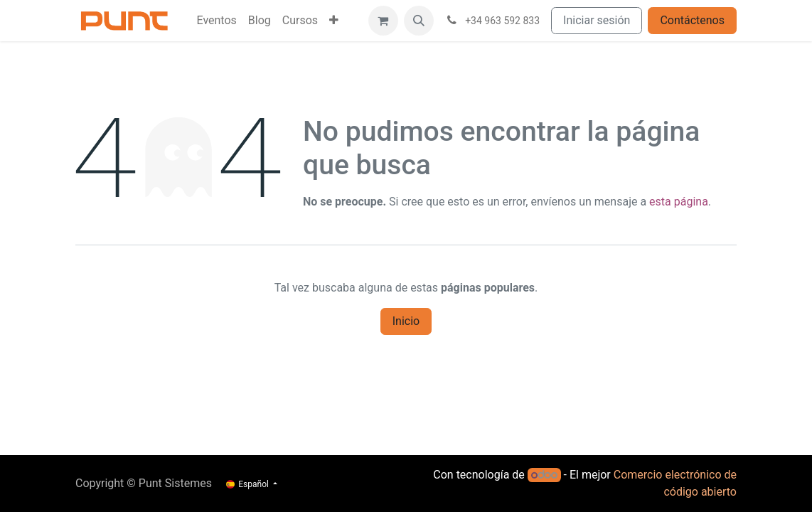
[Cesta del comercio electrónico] (383, 21)
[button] (419, 21)
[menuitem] (216, 21)
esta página (679, 202)
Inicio (406, 321)
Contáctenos (692, 20)
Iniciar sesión (597, 20)
